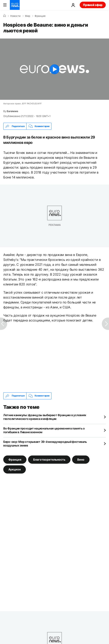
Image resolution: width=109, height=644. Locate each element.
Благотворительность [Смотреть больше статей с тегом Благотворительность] (49, 459)
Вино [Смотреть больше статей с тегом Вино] (81, 459)
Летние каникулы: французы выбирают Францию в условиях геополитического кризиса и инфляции (45, 417)
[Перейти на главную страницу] (15, 5)
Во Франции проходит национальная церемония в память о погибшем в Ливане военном (44, 430)
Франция (40, 16)
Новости (15, 16)
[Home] (5, 16)
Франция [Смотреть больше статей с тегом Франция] (15, 459)
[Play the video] (54, 69)
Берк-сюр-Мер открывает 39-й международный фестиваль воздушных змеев (45, 444)
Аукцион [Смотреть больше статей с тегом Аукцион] (15, 469)
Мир (28, 16)
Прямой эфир (93, 5)
